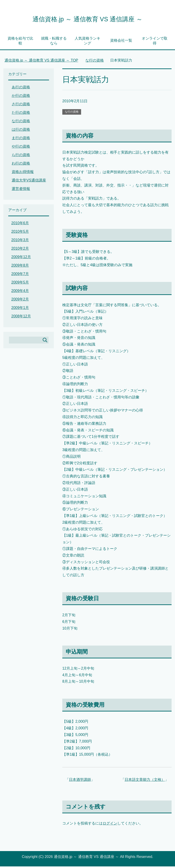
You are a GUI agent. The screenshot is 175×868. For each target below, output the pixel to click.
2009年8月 (20, 267)
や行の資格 (21, 148)
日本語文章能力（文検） (145, 781)
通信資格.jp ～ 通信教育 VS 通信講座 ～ (87, 19)
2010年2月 (20, 250)
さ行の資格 (21, 106)
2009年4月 (20, 292)
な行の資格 (72, 113)
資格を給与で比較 (20, 42)
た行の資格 (21, 114)
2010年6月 (20, 225)
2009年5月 (20, 284)
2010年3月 (20, 242)
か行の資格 (21, 97)
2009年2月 (20, 301)
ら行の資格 (21, 156)
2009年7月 (20, 275)
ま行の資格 (21, 139)
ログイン (110, 825)
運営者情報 (21, 190)
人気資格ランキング (87, 42)
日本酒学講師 (80, 781)
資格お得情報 (23, 173)
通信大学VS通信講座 (29, 182)
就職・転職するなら (54, 42)
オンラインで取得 (155, 42)
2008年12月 (21, 318)
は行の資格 (21, 131)
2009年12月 (21, 258)
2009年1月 (20, 309)
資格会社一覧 (121, 42)
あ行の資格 (21, 89)
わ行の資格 (21, 165)
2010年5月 (20, 233)
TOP (41, 62)
